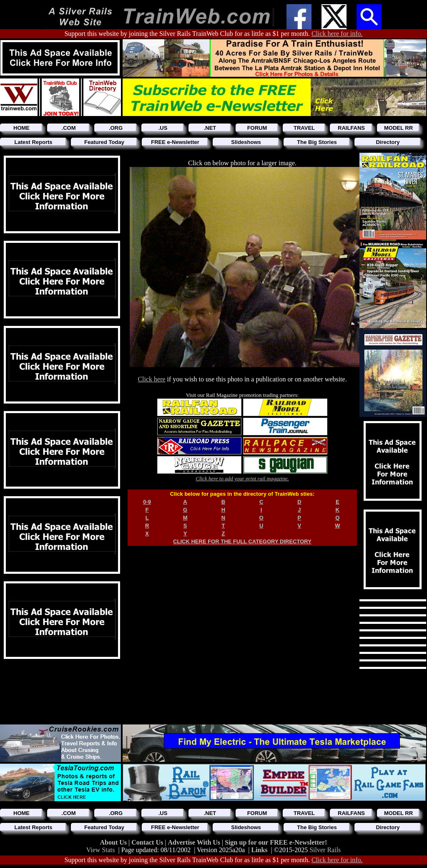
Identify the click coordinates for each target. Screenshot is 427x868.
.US (163, 128)
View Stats (101, 850)
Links (259, 850)
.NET (210, 128)
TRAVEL (304, 128)
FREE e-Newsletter (175, 142)
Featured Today (104, 142)
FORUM (257, 128)
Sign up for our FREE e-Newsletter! (276, 842)
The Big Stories (317, 142)
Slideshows (246, 142)
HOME (21, 128)
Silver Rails (325, 850)
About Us (114, 842)
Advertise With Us (195, 842)
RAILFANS (351, 128)
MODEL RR (398, 128)
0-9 (147, 502)
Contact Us (148, 842)
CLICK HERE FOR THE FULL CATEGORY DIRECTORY (242, 541)
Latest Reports (33, 142)
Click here (151, 379)
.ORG (116, 128)
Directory (388, 142)
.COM (69, 128)
